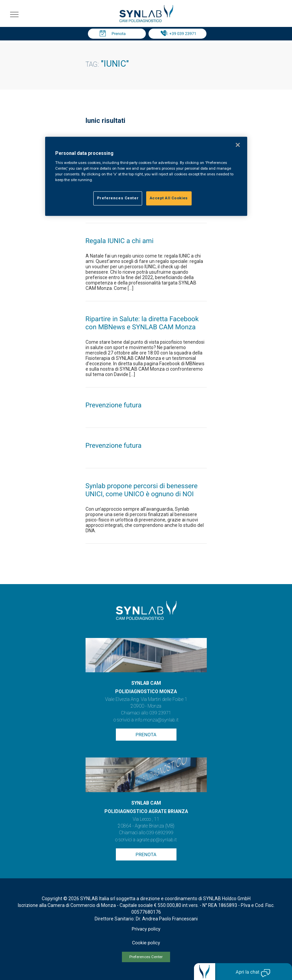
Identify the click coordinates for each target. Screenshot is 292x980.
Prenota (119, 34)
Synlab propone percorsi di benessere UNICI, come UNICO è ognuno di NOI (142, 490)
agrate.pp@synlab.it (156, 840)
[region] (146, 176)
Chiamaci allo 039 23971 (146, 713)
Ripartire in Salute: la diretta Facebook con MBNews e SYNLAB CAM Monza (142, 323)
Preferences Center (146, 957)
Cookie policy (146, 943)
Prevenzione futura (114, 405)
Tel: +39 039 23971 (179, 34)
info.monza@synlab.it (157, 720)
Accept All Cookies (169, 198)
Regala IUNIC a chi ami (120, 241)
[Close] (238, 145)
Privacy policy (146, 929)
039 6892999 (160, 833)
